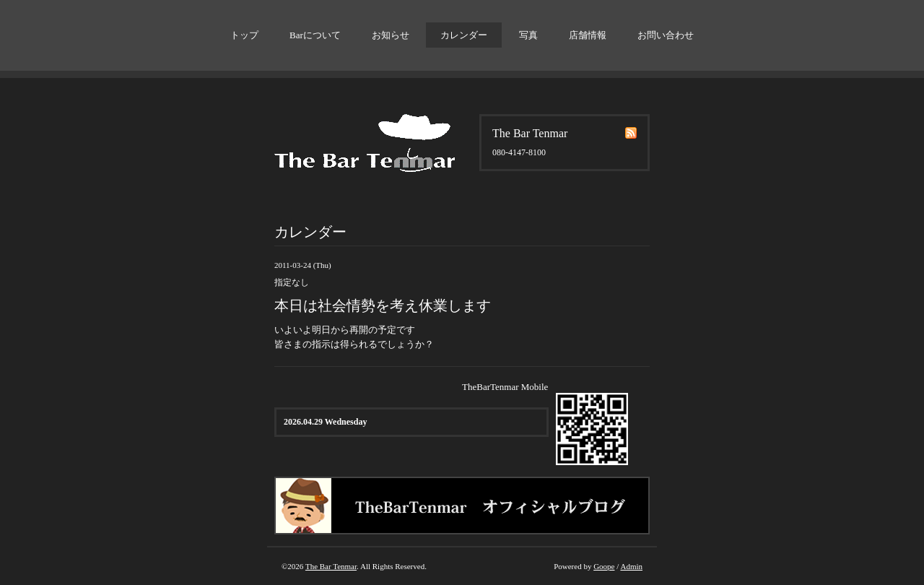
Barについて (315, 35)
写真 (528, 35)
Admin (631, 566)
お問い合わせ (666, 35)
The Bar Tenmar (331, 566)
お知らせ (391, 35)
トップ (244, 35)
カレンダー (464, 35)
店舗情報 (588, 35)
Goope (604, 566)
